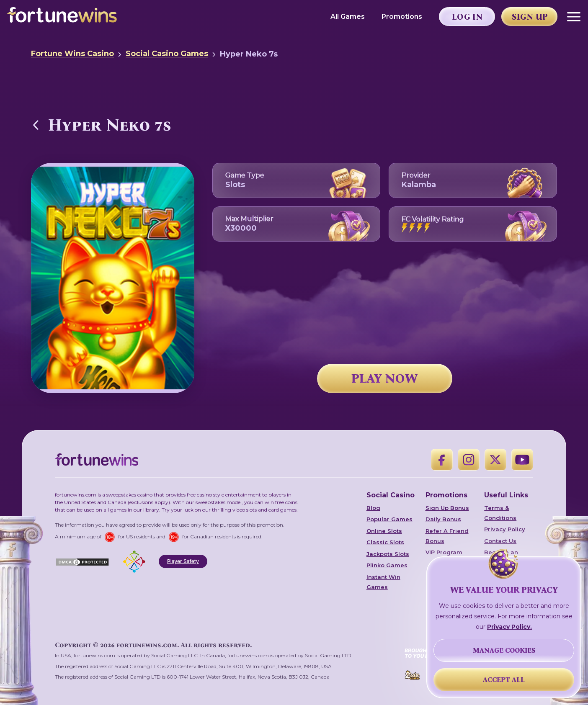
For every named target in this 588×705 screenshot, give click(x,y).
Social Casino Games (167, 54)
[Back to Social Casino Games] (36, 125)
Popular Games (389, 519)
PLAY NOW (384, 378)
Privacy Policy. (509, 627)
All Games (348, 17)
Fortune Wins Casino (72, 54)
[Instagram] (469, 460)
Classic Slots (385, 542)
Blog (373, 508)
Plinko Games (387, 565)
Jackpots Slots (388, 554)
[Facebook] (442, 460)
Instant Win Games (383, 582)
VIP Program (444, 552)
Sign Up (530, 17)
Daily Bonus (443, 519)
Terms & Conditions (500, 513)
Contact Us (500, 541)
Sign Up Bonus (447, 508)
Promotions (402, 17)
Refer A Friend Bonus (447, 536)
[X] (495, 460)
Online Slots (384, 531)
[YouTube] (522, 460)
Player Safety (183, 561)
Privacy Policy (505, 529)
